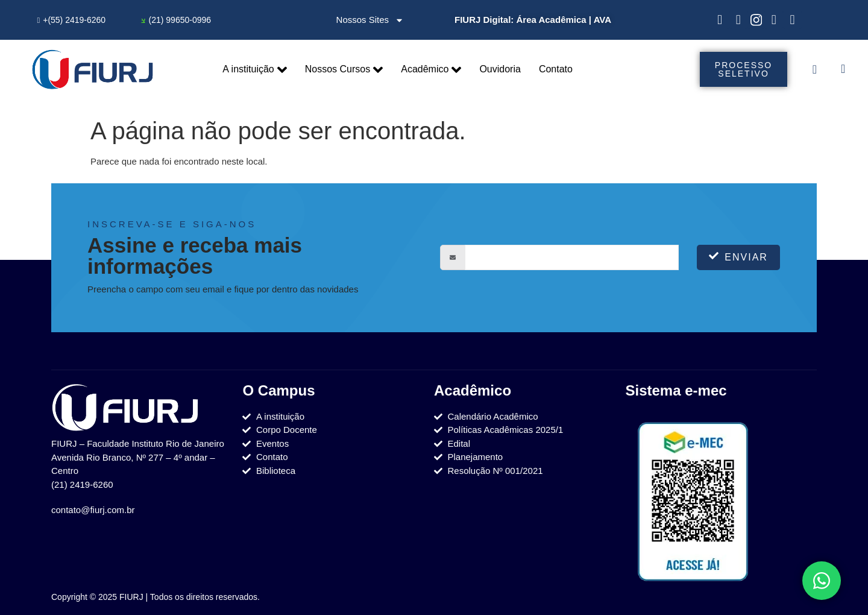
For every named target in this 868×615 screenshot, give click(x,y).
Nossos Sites (370, 20)
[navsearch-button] (843, 70)
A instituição (254, 70)
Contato (556, 69)
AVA (602, 20)
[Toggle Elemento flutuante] (822, 581)
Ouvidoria (500, 69)
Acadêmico (431, 70)
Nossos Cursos (344, 70)
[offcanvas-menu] (815, 69)
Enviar (738, 257)
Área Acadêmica (551, 20)
